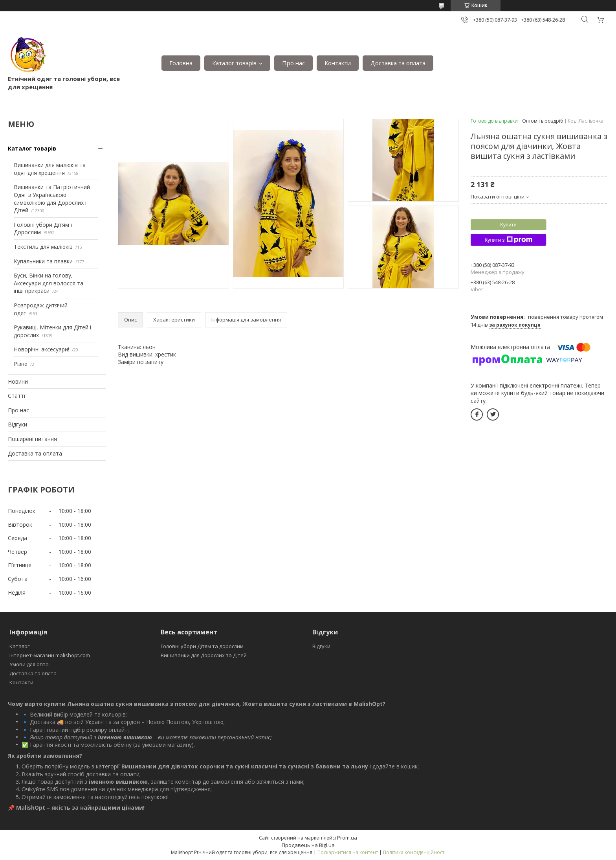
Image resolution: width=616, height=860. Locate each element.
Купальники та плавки (43, 261)
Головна (181, 63)
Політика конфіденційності (414, 852)
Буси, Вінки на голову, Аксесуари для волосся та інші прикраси (49, 283)
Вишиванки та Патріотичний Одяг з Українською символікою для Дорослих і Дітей (52, 198)
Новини (18, 381)
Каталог (19, 646)
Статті (16, 396)
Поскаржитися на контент (348, 852)
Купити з (508, 240)
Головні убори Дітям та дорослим (202, 646)
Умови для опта (29, 664)
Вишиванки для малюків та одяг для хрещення (50, 169)
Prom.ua (347, 838)
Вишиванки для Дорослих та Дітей (204, 655)
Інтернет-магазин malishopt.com (50, 655)
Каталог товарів (234, 63)
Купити (508, 225)
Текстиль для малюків (43, 247)
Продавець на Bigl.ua (308, 845)
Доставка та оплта (33, 673)
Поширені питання (32, 439)
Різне (21, 364)
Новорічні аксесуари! (41, 349)
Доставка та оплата (398, 63)
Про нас (293, 63)
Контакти (338, 63)
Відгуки (17, 424)
